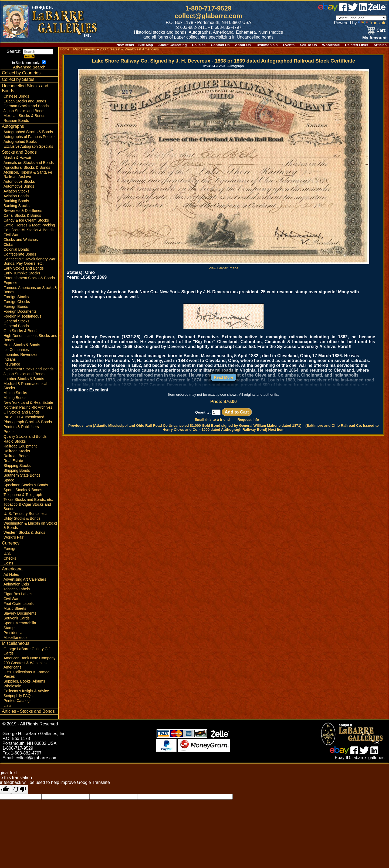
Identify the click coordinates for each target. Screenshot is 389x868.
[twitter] (353, 10)
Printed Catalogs (18, 701)
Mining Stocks (15, 393)
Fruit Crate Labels (18, 604)
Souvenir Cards (17, 618)
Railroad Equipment (20, 446)
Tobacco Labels (17, 589)
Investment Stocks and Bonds (28, 369)
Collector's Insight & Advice (26, 691)
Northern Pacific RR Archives (28, 407)
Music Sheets (15, 608)
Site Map (146, 45)
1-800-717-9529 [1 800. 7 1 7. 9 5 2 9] (209, 8)
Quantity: (208, 412)
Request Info (248, 420)
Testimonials (267, 45)
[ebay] (328, 10)
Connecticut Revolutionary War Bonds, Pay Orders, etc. (29, 261)
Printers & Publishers (21, 427)
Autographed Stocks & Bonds (28, 132)
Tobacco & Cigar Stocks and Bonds (27, 507)
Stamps (10, 628)
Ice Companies (16, 350)
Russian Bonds (16, 120)
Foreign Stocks (16, 297)
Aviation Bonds (16, 196)
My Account (374, 38)
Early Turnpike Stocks (22, 273)
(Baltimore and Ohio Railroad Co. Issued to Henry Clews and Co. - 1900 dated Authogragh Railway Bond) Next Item (271, 428)
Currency (11, 543)
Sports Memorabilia (20, 623)
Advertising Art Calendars (25, 579)
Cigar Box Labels (18, 594)
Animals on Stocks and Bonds (29, 163)
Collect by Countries (21, 73)
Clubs (8, 244)
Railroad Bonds (16, 456)
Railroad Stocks (17, 451)
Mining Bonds (15, 398)
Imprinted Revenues (20, 354)
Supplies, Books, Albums (24, 681)
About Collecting (172, 45)
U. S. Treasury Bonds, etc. (26, 514)
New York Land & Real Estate (28, 402)
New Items (125, 45)
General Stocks (16, 321)
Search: (30, 51)
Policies (199, 45)
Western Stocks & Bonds (24, 532)
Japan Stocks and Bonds (24, 111)
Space (9, 480)
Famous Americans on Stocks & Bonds (30, 290)
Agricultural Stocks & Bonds (27, 167)
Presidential (13, 633)
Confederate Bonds (20, 254)
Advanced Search (29, 67)
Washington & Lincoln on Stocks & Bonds (31, 525)
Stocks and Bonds (19, 152)
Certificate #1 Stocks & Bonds (28, 230)
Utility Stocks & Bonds (22, 518)
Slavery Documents (20, 613)
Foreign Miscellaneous (22, 316)
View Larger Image (224, 266)
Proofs (9, 432)
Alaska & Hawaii (17, 158)
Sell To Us (308, 45)
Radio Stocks (15, 441)
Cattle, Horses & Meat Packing (29, 225)
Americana (12, 569)
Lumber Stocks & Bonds (24, 379)
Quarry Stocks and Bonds (25, 436)
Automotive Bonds (19, 186)
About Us (243, 45)
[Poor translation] (20, 789)
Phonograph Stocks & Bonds (28, 422)
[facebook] (343, 10)
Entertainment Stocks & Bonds (29, 278)
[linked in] (363, 10)
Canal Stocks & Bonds (22, 215)
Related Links (357, 45)
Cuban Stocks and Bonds (25, 101)
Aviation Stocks (16, 191)
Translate (372, 23)
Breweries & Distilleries (23, 211)
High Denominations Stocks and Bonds (30, 338)
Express (10, 283)
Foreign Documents (20, 311)
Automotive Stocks (19, 181)
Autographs (13, 126)
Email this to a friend (212, 420)
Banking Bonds (16, 201)
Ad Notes (11, 574)
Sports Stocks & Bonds (23, 490)
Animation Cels (16, 584)
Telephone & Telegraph (23, 495)
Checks (10, 558)
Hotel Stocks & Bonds (22, 345)
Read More (224, 377)
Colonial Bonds (16, 249)
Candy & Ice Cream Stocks (26, 220)
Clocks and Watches (21, 240)
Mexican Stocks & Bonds (24, 116)
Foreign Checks (17, 302)
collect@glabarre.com (208, 16)
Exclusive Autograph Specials (28, 146)
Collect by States (18, 79)
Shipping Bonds (17, 470)
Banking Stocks (17, 206)
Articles (380, 45)
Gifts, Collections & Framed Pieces (26, 674)
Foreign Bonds (16, 306)
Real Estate (13, 461)
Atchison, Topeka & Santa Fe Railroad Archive (28, 174)
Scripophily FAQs (18, 696)
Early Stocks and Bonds (24, 268)
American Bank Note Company (29, 658)
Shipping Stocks (17, 466)
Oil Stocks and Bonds (22, 412)
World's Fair (13, 537)
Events (289, 45)
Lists (7, 705)
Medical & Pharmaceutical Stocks (25, 386)
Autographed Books (20, 142)
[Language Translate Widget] (361, 18)
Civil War (11, 235)
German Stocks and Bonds (26, 106)
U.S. (7, 553)
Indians (10, 359)
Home (64, 49)
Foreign (10, 549)
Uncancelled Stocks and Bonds (25, 88)
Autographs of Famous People (29, 137)
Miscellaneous (16, 638)
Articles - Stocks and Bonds (28, 711)
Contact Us (220, 45)
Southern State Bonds (22, 475)
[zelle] (377, 10)
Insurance (12, 364)
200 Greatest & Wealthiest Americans (26, 665)
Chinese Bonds (16, 96)
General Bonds (16, 326)
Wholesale (331, 45)
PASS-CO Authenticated (24, 417)
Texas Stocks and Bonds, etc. (28, 500)
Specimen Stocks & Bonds (26, 485)
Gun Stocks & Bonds (21, 331)
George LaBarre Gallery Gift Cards (27, 651)
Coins (8, 563)
